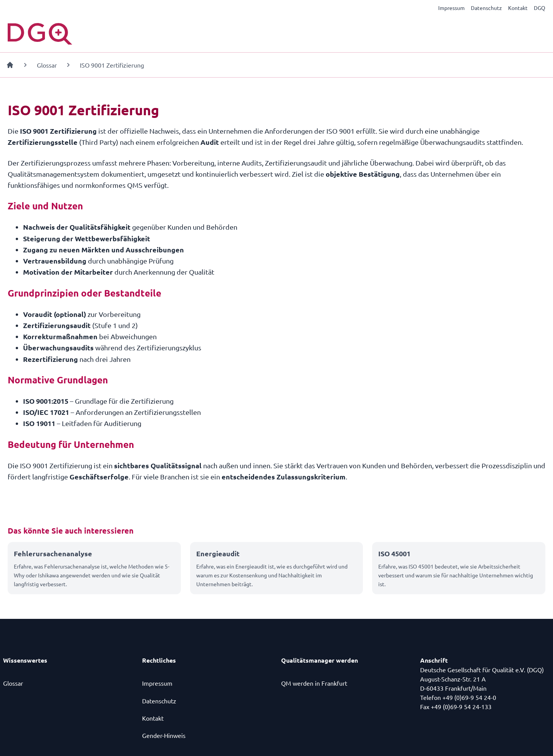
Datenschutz (486, 8)
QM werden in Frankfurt (314, 683)
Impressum (451, 8)
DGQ (540, 8)
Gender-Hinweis (164, 735)
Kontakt (518, 8)
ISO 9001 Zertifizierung (112, 65)
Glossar (47, 65)
